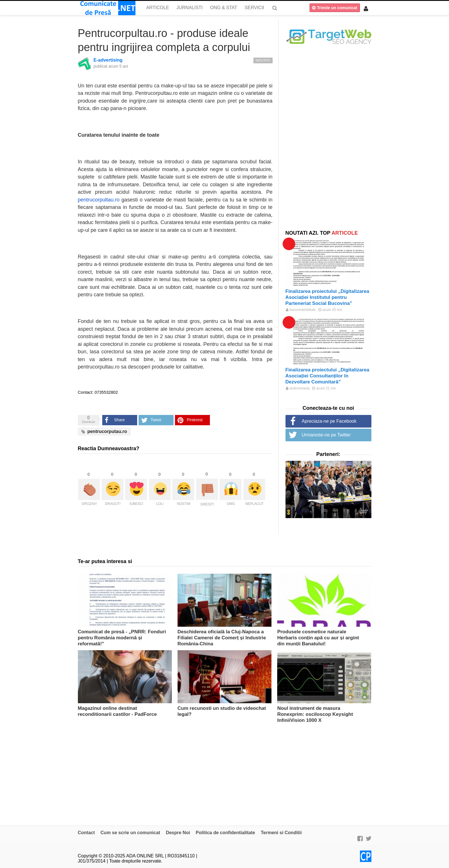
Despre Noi (178, 833)
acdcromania (298, 388)
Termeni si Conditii (281, 833)
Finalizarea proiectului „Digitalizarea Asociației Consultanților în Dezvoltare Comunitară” (327, 376)
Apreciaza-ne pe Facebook (329, 421)
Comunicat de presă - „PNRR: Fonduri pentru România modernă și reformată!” (122, 638)
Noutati (263, 60)
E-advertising (108, 60)
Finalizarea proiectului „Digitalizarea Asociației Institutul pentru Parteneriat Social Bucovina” (327, 297)
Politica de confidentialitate (226, 833)
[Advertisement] (328, 137)
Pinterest (195, 420)
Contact (86, 833)
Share (120, 420)
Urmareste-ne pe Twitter (326, 435)
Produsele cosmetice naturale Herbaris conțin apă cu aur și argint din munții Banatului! (318, 638)
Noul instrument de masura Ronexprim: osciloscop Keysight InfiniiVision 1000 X (315, 714)
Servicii (254, 8)
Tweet (156, 420)
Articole (158, 8)
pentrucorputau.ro (104, 432)
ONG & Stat (224, 8)
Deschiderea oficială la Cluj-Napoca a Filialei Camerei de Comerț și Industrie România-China (222, 638)
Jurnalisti (190, 8)
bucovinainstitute (301, 310)
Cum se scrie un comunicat (130, 833)
